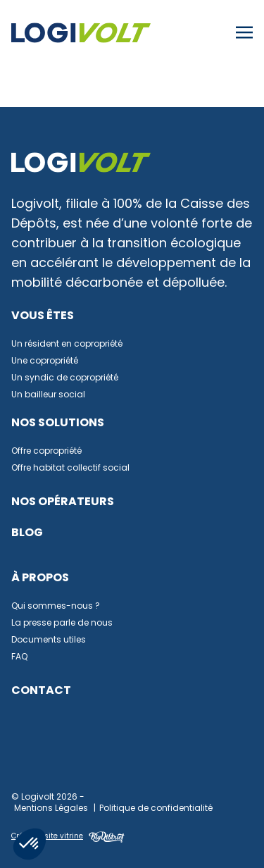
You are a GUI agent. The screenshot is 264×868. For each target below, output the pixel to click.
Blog (27, 533)
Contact (41, 691)
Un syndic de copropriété (65, 378)
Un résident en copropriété (67, 345)
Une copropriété (45, 361)
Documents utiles (49, 640)
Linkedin (29, 754)
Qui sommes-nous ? (56, 607)
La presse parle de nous (62, 624)
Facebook (71, 754)
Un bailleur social (48, 395)
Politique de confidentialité (156, 809)
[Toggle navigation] (244, 33)
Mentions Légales (51, 809)
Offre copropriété (46, 452)
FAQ (19, 657)
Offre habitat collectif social (70, 469)
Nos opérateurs (63, 502)
